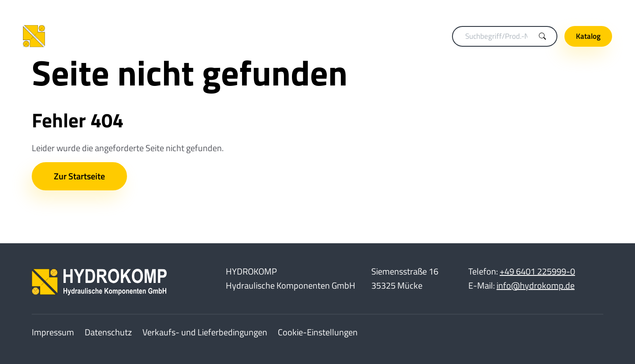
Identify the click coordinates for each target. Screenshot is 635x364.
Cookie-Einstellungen (318, 332)
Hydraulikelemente (401, 36)
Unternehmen (583, 9)
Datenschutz (108, 332)
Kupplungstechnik (188, 36)
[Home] (80, 36)
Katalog (588, 36)
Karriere (533, 9)
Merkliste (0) (486, 9)
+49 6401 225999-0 (537, 271)
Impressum (53, 332)
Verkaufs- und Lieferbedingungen (205, 332)
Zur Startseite (79, 176)
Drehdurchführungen (322, 36)
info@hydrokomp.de (536, 285)
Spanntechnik (252, 36)
